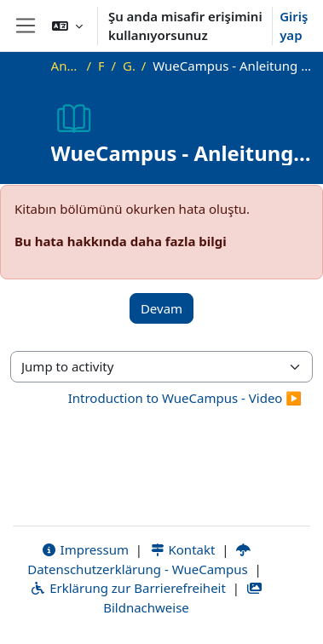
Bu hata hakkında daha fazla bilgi (121, 241)
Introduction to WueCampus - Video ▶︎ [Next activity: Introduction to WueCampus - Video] (185, 398)
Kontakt (182, 549)
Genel (129, 66)
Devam (161, 308)
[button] (67, 26)
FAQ (101, 66)
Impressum (85, 549)
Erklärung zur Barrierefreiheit (127, 588)
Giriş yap (294, 26)
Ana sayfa (66, 66)
